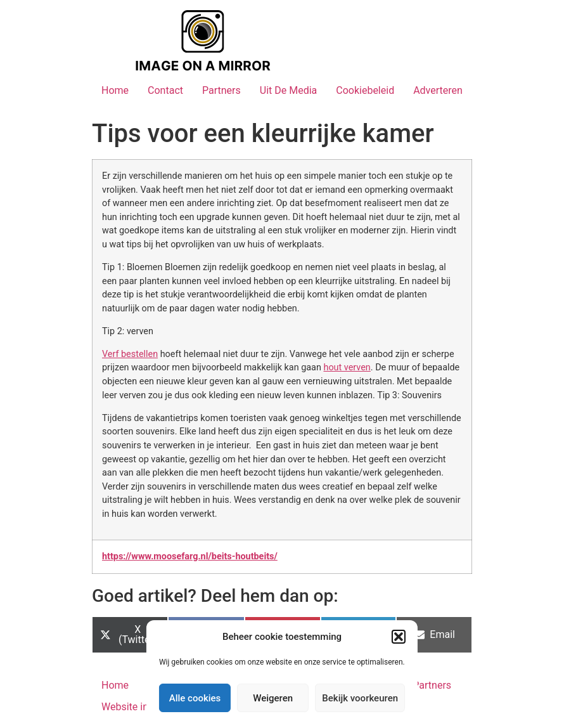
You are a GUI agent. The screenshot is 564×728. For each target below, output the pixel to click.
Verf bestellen (130, 354)
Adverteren (438, 90)
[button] (399, 637)
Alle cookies (195, 698)
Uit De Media (289, 90)
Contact (165, 90)
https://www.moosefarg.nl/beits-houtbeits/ (190, 556)
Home (115, 90)
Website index (133, 707)
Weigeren (273, 698)
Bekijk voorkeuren (360, 698)
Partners (221, 90)
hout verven (347, 367)
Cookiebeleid (365, 90)
